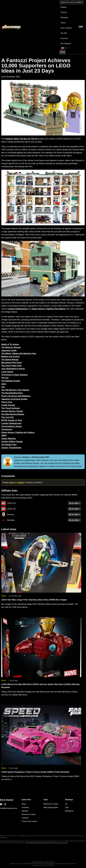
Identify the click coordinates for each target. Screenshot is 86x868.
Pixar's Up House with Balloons (16, 396)
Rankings (64, 18)
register (21, 482)
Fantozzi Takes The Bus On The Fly (22, 139)
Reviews (25, 811)
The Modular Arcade (11, 381)
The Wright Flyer (9, 445)
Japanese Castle (9, 350)
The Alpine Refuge (10, 360)
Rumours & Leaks (29, 814)
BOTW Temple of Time (12, 420)
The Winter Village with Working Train (19, 354)
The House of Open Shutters (14, 375)
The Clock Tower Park (11, 366)
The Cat (5, 378)
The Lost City (7, 417)
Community (7, 429)
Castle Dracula (8, 405)
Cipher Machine (9, 439)
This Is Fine (7, 402)
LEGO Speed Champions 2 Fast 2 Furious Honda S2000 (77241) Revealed (35, 772)
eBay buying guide (51, 807)
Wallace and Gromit (10, 357)
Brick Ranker (7, 800)
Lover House (7, 372)
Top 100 (64, 33)
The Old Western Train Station (15, 390)
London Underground (17, 309)
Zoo (3, 387)
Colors (63, 23)
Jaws (4, 384)
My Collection (66, 44)
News (4, 596)
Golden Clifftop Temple (12, 442)
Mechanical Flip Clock (12, 363)
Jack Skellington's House (13, 369)
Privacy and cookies (29, 821)
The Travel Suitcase (10, 408)
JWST (4, 436)
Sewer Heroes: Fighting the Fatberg (18, 432)
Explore (64, 7)
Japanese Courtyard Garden (14, 399)
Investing (25, 807)
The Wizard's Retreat (11, 347)
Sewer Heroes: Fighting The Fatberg (49, 309)
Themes (64, 12)
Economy (64, 38)
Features (25, 818)
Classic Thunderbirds (11, 448)
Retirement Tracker (51, 804)
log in (12, 482)
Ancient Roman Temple (12, 411)
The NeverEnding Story (12, 393)
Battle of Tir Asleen (10, 344)
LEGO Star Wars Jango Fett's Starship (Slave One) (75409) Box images (34, 600)
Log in (63, 52)
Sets (67, 807)
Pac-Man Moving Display (13, 414)
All (66, 804)
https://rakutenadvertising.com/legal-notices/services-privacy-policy (47, 843)
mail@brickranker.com (9, 808)
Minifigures (69, 811)
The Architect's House (12, 426)
